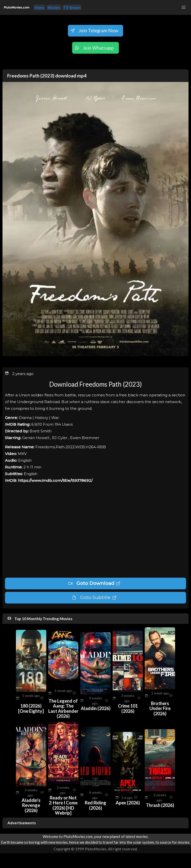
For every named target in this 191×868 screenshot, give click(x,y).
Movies (54, 7)
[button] (184, 7)
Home (39, 7)
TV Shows (72, 7)
